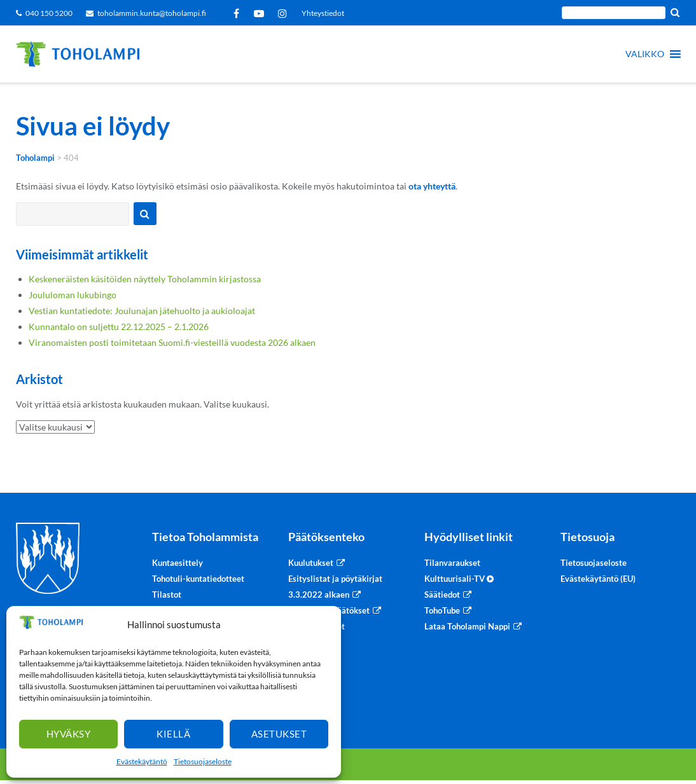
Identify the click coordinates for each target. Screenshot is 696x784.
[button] (645, 54)
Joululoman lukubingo (73, 295)
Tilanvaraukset (452, 563)
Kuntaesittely (177, 563)
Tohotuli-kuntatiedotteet (198, 579)
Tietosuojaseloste (203, 761)
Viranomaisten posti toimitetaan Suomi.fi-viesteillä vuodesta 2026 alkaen (172, 342)
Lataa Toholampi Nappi (467, 626)
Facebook (239, 13)
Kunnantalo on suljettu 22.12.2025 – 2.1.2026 (119, 327)
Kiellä (173, 734)
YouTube (261, 13)
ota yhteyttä (432, 186)
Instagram (285, 13)
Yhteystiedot (323, 13)
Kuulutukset (311, 563)
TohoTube (442, 610)
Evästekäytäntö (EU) (598, 579)
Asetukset (279, 734)
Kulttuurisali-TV (459, 579)
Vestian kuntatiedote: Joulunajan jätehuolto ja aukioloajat (142, 311)
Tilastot (167, 595)
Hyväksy (69, 734)
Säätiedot (442, 595)
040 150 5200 (49, 13)
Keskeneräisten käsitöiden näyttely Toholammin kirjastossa (145, 279)
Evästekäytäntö (142, 761)
